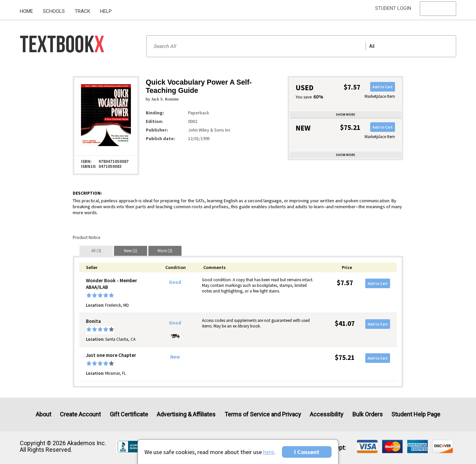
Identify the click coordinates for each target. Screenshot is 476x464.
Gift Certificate (129, 414)
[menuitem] (29, 9)
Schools (54, 11)
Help (106, 11)
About (43, 414)
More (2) (165, 251)
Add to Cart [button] (383, 87)
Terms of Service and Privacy (263, 414)
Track (82, 11)
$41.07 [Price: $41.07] (345, 323)
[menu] (438, 12)
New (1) (131, 251)
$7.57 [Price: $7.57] (345, 283)
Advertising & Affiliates (186, 414)
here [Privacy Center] (269, 452)
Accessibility (327, 414)
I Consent (307, 452)
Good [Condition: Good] (175, 282)
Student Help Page (416, 414)
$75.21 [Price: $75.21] (345, 357)
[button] (438, 12)
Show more (345, 115)
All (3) (96, 251)
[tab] (96, 251)
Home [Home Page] (26, 11)
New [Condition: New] (175, 357)
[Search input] (301, 46)
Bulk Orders (368, 414)
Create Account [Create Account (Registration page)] (80, 414)
